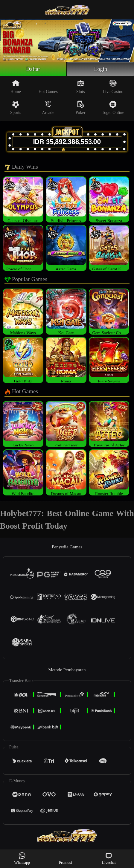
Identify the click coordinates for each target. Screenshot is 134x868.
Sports (16, 108)
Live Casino (113, 87)
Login (100, 69)
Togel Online (113, 108)
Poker (81, 108)
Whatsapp (22, 858)
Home (16, 87)
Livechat (109, 858)
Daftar (33, 69)
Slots (81, 87)
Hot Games (48, 87)
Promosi (66, 858)
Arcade (48, 108)
